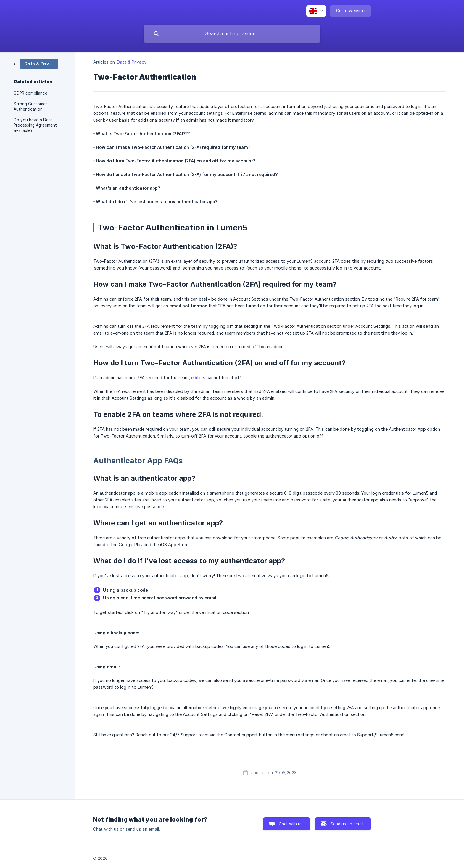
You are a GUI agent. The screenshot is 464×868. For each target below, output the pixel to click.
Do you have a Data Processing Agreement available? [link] (35, 125)
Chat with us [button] (291, 824)
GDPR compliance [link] (30, 93)
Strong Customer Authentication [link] (30, 107)
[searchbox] (232, 34)
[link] (36, 63)
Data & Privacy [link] (132, 62)
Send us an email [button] (347, 824)
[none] (316, 11)
